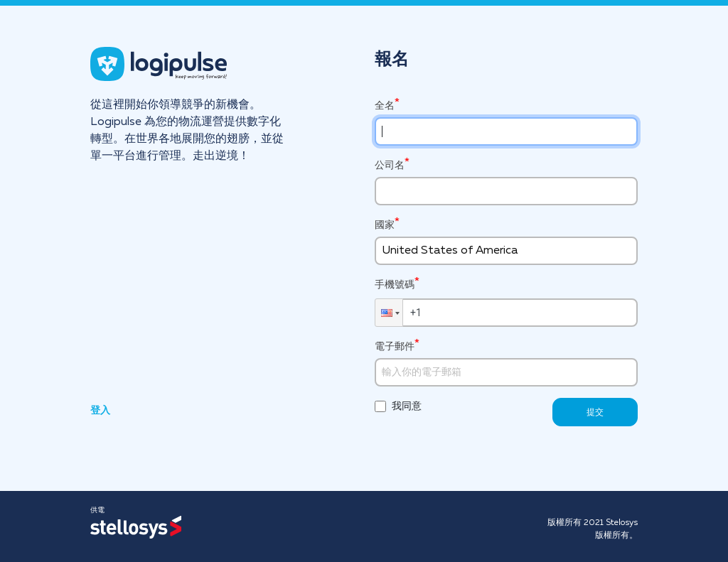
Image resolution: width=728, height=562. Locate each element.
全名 (385, 106)
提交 (595, 413)
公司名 (390, 165)
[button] (389, 313)
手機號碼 (395, 284)
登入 (100, 411)
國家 (385, 225)
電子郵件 (395, 346)
